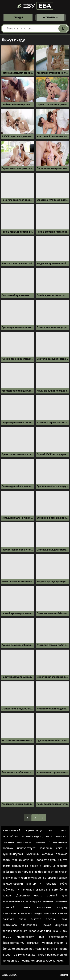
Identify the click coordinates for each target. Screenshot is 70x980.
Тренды (18, 17)
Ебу (35, 6)
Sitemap (64, 975)
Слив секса (9, 975)
